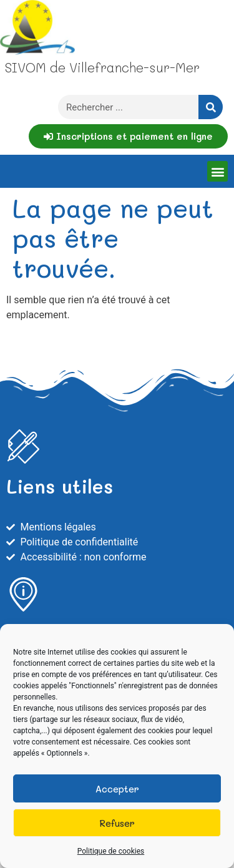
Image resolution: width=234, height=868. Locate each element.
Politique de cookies (111, 851)
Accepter (117, 789)
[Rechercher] (211, 107)
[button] (217, 171)
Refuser (117, 823)
